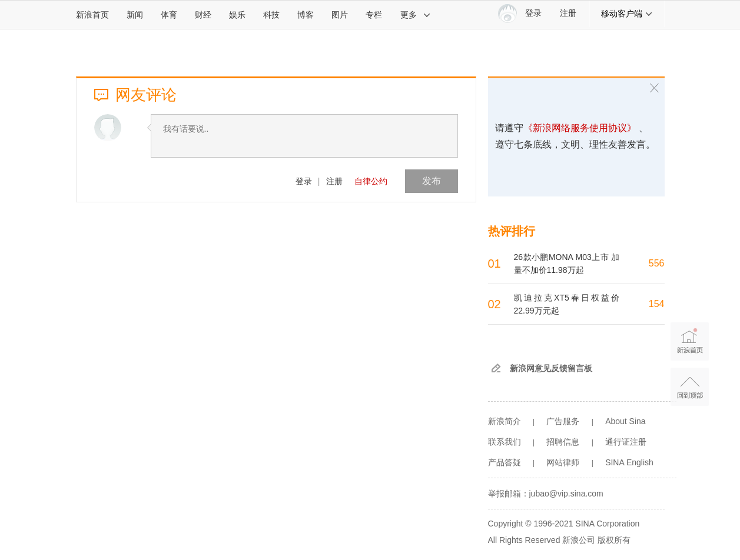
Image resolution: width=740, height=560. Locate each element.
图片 (340, 15)
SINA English (629, 462)
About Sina (625, 421)
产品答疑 (505, 462)
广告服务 (563, 421)
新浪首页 (92, 15)
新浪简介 (505, 421)
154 (657, 304)
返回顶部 (690, 387)
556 (657, 263)
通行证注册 (626, 442)
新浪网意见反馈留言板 (551, 368)
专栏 (374, 15)
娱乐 (237, 15)
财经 (203, 15)
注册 (568, 13)
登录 (304, 181)
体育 (169, 15)
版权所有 (614, 540)
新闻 (135, 15)
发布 (432, 181)
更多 (416, 15)
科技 (271, 15)
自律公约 (371, 181)
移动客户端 (627, 14)
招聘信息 (563, 442)
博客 (306, 15)
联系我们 (505, 442)
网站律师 (563, 462)
